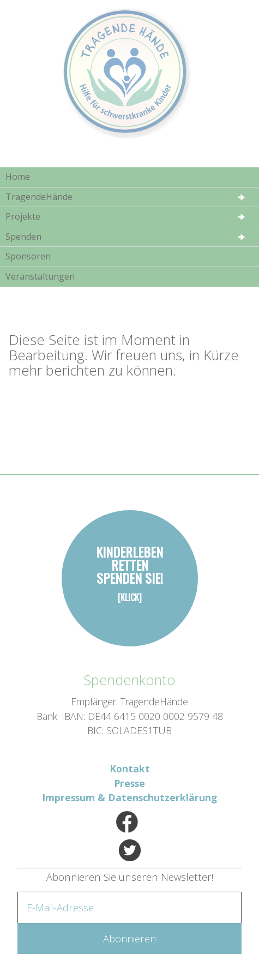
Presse (129, 783)
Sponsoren (28, 256)
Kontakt (130, 769)
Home (18, 177)
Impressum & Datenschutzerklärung (129, 797)
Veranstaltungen (40, 276)
